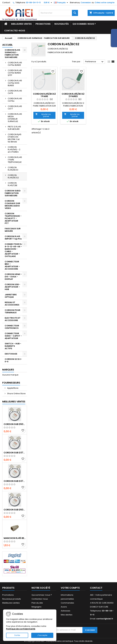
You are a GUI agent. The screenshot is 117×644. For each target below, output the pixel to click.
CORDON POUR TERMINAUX (12, 311)
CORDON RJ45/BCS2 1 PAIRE (44, 95)
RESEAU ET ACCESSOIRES (12, 304)
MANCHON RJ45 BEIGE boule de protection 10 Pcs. (15, 538)
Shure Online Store (16, 394)
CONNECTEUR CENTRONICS (12, 327)
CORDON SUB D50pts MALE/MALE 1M (15, 424)
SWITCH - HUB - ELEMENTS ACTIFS (13, 346)
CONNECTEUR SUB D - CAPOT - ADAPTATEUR (13, 336)
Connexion (86, 3)
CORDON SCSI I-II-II (13, 360)
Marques (8, 370)
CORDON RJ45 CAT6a (15, 100)
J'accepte (42, 635)
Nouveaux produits (12, 599)
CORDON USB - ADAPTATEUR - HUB (12, 287)
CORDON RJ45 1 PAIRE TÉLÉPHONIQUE (15, 160)
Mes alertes (67, 615)
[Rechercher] (58, 13)
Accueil (7, 45)
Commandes (67, 603)
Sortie (17, 635)
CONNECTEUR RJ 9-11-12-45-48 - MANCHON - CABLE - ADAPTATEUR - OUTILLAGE (13, 250)
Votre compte (70, 588)
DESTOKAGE (11, 354)
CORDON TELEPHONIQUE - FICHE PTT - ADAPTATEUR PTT (13, 218)
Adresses (66, 611)
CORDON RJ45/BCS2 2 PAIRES (73, 95)
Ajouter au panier (43, 115)
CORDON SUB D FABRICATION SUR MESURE (13, 193)
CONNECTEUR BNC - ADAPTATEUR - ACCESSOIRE (12, 265)
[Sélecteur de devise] (48, 3)
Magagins (36, 607)
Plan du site (37, 603)
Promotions (43, 24)
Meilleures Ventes (14, 402)
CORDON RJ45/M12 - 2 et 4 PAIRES (14, 149)
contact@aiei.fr (105, 619)
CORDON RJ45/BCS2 (13, 176)
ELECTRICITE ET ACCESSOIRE (13, 319)
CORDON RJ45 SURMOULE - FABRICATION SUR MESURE (12, 54)
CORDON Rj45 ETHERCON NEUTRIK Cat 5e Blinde (15, 138)
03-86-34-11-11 (33, 3)
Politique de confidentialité (21, 629)
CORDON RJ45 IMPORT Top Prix (13, 238)
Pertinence (95, 62)
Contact (6, 3)
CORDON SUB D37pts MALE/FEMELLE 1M (15, 481)
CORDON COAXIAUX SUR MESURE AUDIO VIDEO (12, 205)
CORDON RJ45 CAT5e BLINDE (15, 64)
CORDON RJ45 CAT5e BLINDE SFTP (15, 73)
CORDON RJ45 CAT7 (15, 107)
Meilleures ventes (21, 24)
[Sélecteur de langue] (61, 3)
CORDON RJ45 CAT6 (15, 92)
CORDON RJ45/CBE (13, 184)
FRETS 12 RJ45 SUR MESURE (14, 128)
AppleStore (13, 388)
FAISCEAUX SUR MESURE (13, 230)
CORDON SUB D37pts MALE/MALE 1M (15, 453)
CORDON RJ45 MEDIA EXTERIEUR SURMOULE (15, 118)
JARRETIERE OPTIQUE (11, 296)
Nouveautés (62, 24)
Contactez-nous (15, 31)
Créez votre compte (105, 3)
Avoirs (64, 607)
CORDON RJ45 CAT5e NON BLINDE (15, 83)
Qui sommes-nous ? (84, 24)
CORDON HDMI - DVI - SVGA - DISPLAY (13, 277)
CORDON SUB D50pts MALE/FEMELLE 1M (15, 510)
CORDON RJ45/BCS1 (13, 169)
